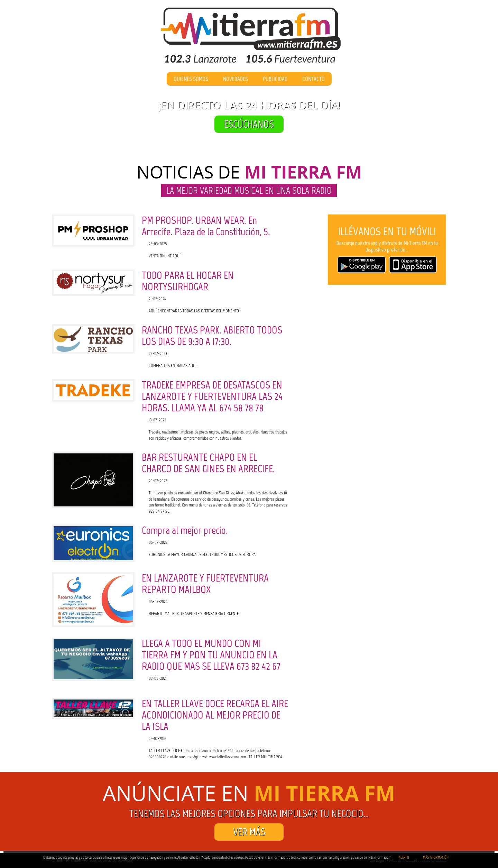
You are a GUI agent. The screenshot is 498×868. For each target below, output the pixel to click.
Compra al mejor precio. (185, 530)
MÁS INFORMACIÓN (436, 857)
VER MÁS (249, 832)
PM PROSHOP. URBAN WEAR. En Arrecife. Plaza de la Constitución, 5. (206, 226)
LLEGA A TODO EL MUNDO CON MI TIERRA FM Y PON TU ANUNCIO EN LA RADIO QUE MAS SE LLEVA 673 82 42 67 (211, 655)
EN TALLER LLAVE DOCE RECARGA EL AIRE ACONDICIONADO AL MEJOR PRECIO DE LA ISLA (215, 715)
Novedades (236, 79)
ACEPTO (404, 857)
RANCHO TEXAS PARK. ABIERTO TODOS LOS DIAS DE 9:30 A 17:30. (212, 336)
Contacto (313, 79)
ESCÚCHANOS (249, 124)
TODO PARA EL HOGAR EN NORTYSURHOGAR (188, 281)
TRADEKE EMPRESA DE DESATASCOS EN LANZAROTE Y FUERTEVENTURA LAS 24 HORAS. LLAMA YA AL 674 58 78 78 (212, 396)
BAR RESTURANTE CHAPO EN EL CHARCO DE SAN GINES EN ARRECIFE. (208, 463)
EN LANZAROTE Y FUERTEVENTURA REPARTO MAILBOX (205, 584)
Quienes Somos (191, 79)
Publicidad (275, 79)
